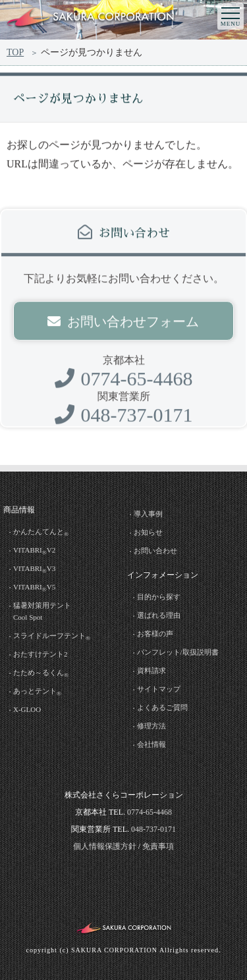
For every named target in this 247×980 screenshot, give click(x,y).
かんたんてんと (41, 532)
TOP (15, 52)
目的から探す (159, 597)
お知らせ (148, 532)
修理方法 (151, 726)
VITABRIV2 (34, 551)
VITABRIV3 (34, 569)
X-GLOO (27, 709)
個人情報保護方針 (105, 846)
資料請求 (151, 670)
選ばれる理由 (159, 615)
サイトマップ (159, 689)
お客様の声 (155, 634)
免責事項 (158, 846)
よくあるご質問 (162, 707)
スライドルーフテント (52, 637)
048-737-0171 (124, 418)
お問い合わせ (155, 551)
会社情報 (151, 744)
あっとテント (37, 692)
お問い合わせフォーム (123, 325)
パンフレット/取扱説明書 (178, 652)
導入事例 (148, 514)
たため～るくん (41, 673)
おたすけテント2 (41, 654)
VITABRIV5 (34, 588)
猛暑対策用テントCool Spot (42, 611)
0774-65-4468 (124, 382)
